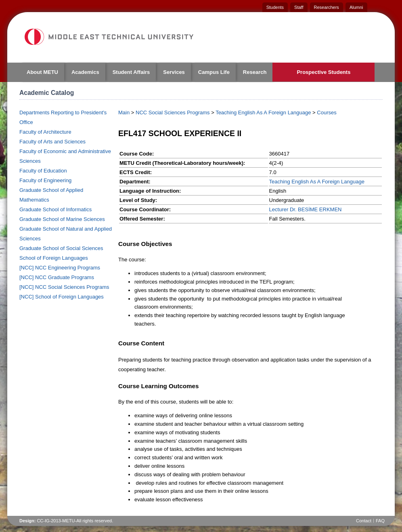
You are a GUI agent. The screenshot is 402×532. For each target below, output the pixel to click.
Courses (327, 112)
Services (174, 72)
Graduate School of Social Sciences (61, 248)
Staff (299, 7)
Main (124, 112)
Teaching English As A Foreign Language (263, 112)
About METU (42, 72)
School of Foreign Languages (54, 258)
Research (255, 72)
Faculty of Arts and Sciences (52, 142)
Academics (85, 72)
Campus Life (214, 72)
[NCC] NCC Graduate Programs (57, 277)
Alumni (356, 7)
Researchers (327, 7)
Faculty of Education (43, 171)
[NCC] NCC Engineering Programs (60, 268)
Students (275, 7)
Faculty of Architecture (45, 132)
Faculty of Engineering (45, 180)
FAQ (380, 521)
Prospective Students (323, 72)
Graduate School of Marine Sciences (62, 219)
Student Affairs (131, 72)
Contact (364, 521)
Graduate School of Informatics (55, 209)
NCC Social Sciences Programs (173, 112)
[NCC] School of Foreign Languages (62, 297)
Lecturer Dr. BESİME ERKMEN (306, 209)
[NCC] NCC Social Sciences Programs (64, 287)
